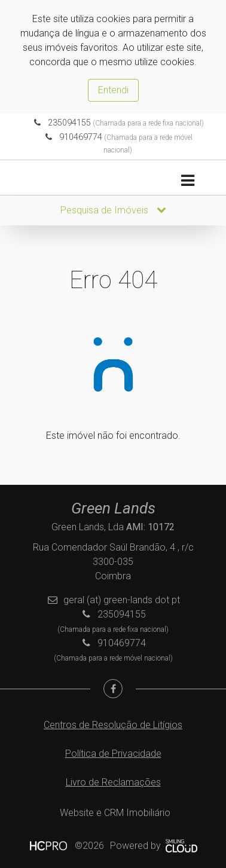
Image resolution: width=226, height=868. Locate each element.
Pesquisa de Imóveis (113, 210)
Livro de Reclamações (113, 782)
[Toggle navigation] (187, 181)
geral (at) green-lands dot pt (122, 600)
